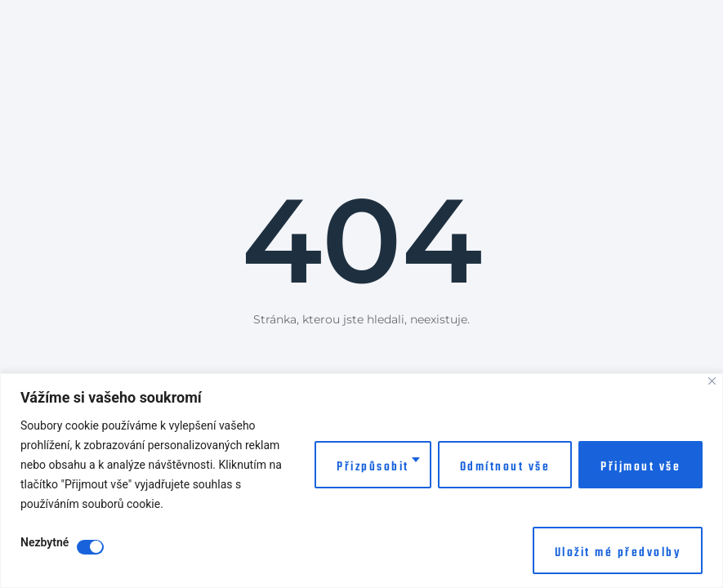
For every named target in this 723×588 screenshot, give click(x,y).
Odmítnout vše (505, 467)
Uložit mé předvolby (618, 553)
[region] (361, 481)
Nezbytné (45, 543)
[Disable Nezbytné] (90, 547)
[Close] (712, 381)
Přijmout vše (640, 467)
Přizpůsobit (373, 467)
